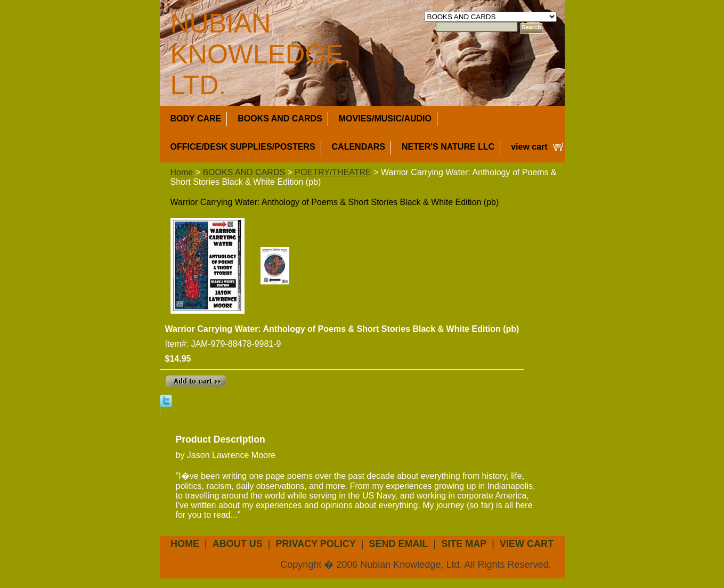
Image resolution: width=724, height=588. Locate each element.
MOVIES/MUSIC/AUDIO (385, 119)
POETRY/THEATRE (333, 172)
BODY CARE (196, 119)
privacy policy (315, 544)
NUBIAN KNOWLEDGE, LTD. (261, 54)
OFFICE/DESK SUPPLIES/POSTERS (243, 147)
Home (182, 172)
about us (238, 544)
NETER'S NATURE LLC (448, 147)
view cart (529, 147)
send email (399, 544)
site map (464, 544)
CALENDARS (359, 147)
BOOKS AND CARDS (280, 119)
